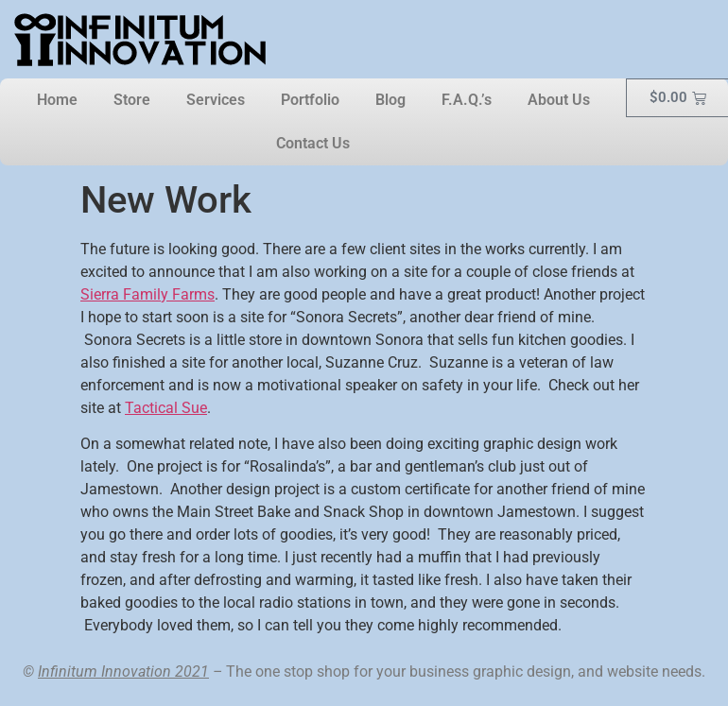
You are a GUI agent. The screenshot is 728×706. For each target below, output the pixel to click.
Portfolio (310, 100)
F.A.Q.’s (467, 100)
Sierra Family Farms (147, 294)
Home (57, 100)
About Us (559, 100)
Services (216, 100)
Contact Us (313, 143)
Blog (390, 100)
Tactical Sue (166, 408)
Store (132, 100)
